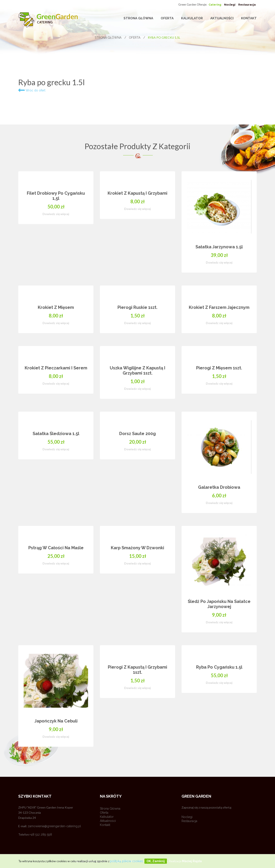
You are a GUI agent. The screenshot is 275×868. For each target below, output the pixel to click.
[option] (137, 465)
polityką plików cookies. (127, 861)
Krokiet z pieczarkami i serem (56, 368)
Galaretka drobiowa (219, 487)
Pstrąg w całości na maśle (56, 548)
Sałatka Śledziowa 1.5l (56, 434)
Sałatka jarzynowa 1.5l (219, 247)
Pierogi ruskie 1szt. (137, 307)
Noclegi (230, 5)
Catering (215, 5)
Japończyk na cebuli (56, 721)
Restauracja (247, 5)
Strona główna (138, 18)
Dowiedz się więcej (56, 214)
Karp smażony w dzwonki (137, 548)
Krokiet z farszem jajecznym (219, 307)
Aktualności (222, 18)
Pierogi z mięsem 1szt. (219, 368)
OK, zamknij (156, 861)
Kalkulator (192, 18)
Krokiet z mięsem (56, 307)
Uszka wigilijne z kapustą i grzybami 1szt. (137, 370)
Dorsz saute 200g (137, 434)
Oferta (167, 18)
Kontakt (249, 18)
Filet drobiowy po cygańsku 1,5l (56, 196)
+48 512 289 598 (41, 835)
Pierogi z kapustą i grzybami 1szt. (137, 670)
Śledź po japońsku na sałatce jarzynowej (219, 604)
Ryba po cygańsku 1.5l (219, 667)
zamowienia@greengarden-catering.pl (54, 826)
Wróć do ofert (32, 90)
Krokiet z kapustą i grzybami (137, 193)
